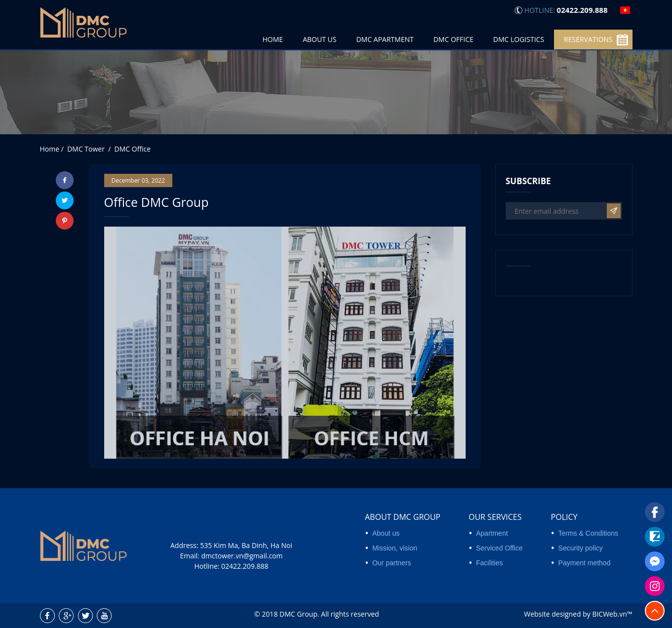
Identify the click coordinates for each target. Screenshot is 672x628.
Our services (495, 517)
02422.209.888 (245, 566)
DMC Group (298, 614)
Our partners (392, 563)
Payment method (585, 563)
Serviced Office (499, 548)
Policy (564, 517)
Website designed (552, 614)
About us (386, 533)
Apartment (492, 533)
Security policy (581, 548)
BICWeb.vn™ (612, 614)
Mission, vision (395, 548)
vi (625, 10)
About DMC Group (403, 517)
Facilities (489, 563)
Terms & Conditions (588, 533)
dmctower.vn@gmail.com (242, 556)
